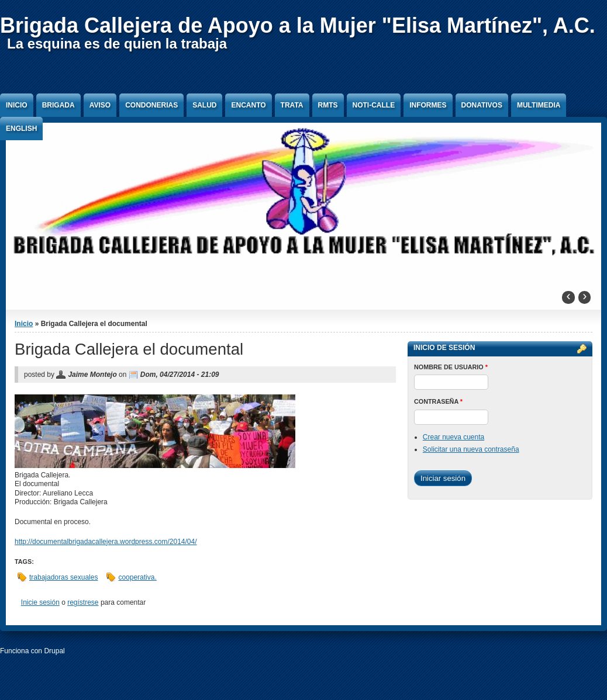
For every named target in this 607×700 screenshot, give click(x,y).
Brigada (58, 105)
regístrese (83, 602)
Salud (204, 105)
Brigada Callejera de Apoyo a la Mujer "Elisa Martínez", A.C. (298, 25)
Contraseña (438, 401)
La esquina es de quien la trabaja (117, 44)
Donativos (482, 105)
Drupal (54, 651)
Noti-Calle (374, 105)
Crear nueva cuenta (453, 437)
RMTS (328, 105)
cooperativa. (137, 577)
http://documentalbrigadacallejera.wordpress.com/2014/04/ (106, 542)
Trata (292, 105)
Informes (428, 105)
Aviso (100, 105)
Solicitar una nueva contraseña (471, 449)
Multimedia (539, 105)
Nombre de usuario (451, 367)
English (21, 129)
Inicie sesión (40, 602)
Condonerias (151, 105)
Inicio (17, 105)
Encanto (248, 105)
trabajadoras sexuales (63, 577)
